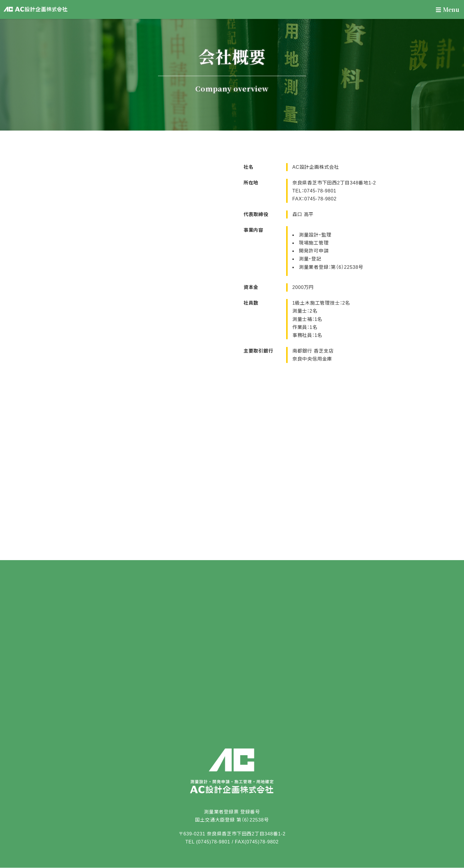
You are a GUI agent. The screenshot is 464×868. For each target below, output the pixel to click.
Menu (447, 9)
